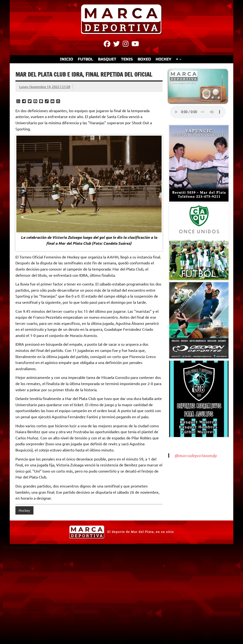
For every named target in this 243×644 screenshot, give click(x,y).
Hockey (24, 510)
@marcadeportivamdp (196, 455)
